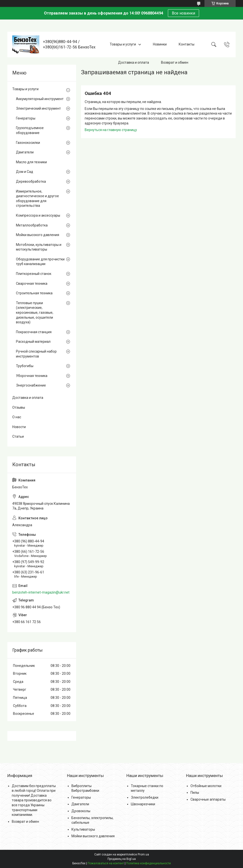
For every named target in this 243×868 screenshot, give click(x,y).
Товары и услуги (123, 44)
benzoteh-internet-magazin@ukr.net (41, 592)
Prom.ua (143, 854)
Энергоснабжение (31, 385)
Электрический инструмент (38, 108)
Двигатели (25, 152)
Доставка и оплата (134, 62)
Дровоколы (81, 811)
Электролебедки (145, 797)
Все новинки (183, 13)
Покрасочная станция (34, 332)
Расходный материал (33, 342)
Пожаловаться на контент (106, 863)
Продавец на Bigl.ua (122, 859)
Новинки (160, 44)
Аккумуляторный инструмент (40, 99)
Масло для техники (31, 162)
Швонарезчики (143, 804)
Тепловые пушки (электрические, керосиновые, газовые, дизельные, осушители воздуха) (35, 313)
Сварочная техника (32, 284)
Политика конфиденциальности (148, 863)
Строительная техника (34, 293)
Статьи (18, 436)
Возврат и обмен (175, 62)
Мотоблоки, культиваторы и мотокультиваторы (39, 247)
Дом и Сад (25, 172)
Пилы (195, 793)
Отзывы (19, 407)
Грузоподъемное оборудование (30, 130)
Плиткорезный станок (34, 274)
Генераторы (26, 118)
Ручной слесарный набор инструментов (36, 354)
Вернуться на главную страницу (111, 130)
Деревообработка (31, 181)
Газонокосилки (28, 143)
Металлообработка (32, 225)
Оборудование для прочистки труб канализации (40, 262)
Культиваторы (83, 829)
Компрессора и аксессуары (38, 215)
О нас (17, 417)
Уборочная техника (32, 376)
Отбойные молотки (206, 786)
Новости (19, 427)
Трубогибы (25, 366)
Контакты (187, 44)
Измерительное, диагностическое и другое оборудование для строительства (37, 199)
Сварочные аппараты (208, 799)
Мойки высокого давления (38, 235)
